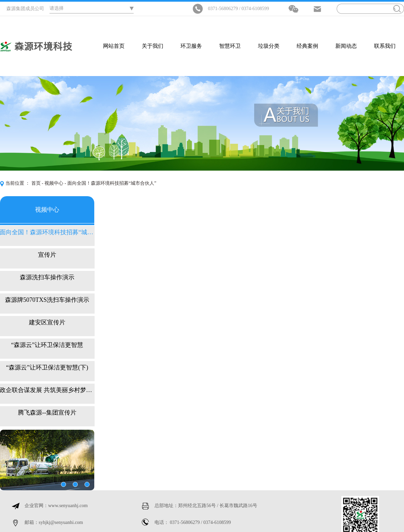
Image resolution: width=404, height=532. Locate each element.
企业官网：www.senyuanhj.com (56, 506)
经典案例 (307, 46)
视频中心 (54, 183)
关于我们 (153, 46)
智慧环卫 (230, 46)
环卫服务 (191, 46)
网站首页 (114, 46)
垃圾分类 (269, 46)
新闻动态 (346, 46)
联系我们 (385, 46)
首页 (36, 183)
